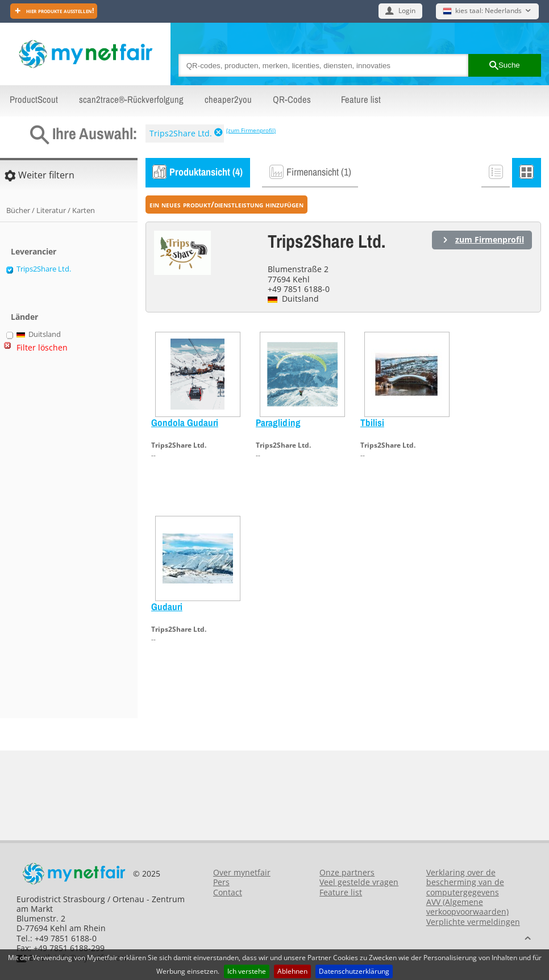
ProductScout (34, 99)
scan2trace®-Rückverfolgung (131, 99)
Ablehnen (292, 971)
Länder (24, 317)
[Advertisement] (51, 540)
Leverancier (34, 251)
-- (153, 455)
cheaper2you (228, 99)
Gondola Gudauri (185, 422)
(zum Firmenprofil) (251, 130)
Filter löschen (42, 347)
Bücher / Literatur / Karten (51, 210)
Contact (228, 892)
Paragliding (278, 422)
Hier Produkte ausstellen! (59, 11)
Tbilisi (372, 422)
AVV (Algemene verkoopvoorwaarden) (467, 907)
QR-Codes (292, 99)
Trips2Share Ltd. (181, 133)
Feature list (361, 99)
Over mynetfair (242, 872)
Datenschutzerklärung (354, 971)
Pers (221, 882)
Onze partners (347, 872)
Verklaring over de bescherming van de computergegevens (465, 882)
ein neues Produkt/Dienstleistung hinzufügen (226, 204)
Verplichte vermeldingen (473, 922)
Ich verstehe (247, 971)
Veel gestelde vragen (359, 882)
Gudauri (167, 606)
